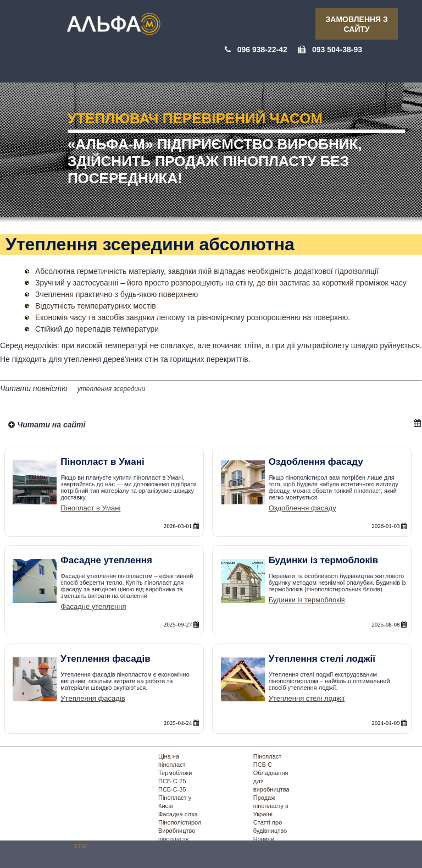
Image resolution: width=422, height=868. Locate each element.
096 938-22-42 (262, 50)
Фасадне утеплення (93, 606)
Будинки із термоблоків (307, 600)
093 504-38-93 (337, 50)
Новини (264, 839)
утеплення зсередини (112, 389)
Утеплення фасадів (93, 698)
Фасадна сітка (178, 814)
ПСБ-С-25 (172, 781)
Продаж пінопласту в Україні (271, 806)
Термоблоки (175, 773)
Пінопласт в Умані (90, 508)
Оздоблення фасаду (302, 508)
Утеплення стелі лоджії (307, 698)
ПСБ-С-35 (172, 789)
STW (80, 846)
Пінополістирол (180, 822)
